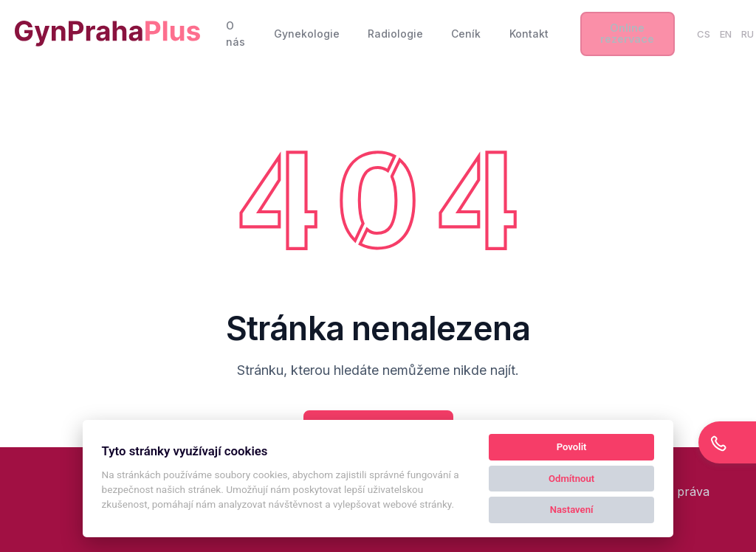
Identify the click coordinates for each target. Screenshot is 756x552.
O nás (236, 34)
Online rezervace (627, 33)
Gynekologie (307, 34)
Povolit (572, 447)
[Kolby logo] (107, 34)
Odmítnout (571, 479)
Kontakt (529, 34)
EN (726, 34)
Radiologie (395, 34)
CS (704, 34)
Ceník (466, 34)
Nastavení (572, 510)
